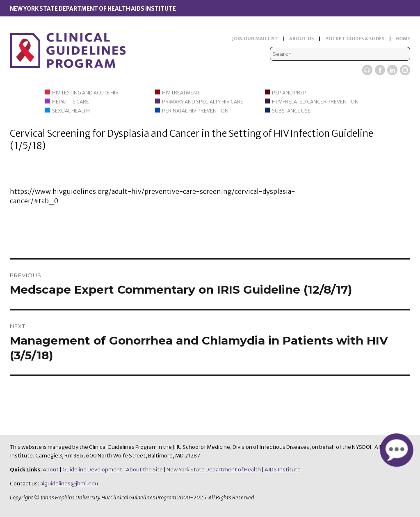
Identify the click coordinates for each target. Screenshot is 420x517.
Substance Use (291, 111)
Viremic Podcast (367, 70)
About (51, 470)
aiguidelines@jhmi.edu (69, 484)
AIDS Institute (283, 470)
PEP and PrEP (289, 93)
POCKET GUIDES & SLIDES (355, 39)
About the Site (144, 470)
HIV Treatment (181, 93)
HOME (403, 39)
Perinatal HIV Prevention (195, 111)
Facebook (380, 70)
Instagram (405, 70)
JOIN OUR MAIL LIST (255, 39)
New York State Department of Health (214, 470)
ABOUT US (301, 39)
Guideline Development (92, 470)
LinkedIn (392, 70)
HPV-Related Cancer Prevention (315, 102)
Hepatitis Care (71, 102)
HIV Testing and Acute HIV (85, 93)
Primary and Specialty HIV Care (203, 102)
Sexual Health (71, 111)
